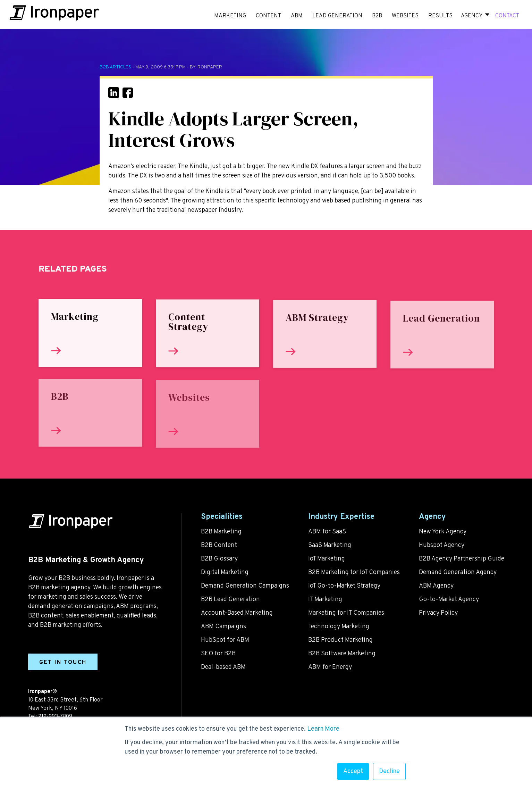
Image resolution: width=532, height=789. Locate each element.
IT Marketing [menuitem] (325, 600)
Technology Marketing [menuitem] (339, 627)
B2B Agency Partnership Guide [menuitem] (462, 559)
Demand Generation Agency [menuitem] (458, 572)
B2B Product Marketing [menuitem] (340, 640)
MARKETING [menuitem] (230, 16)
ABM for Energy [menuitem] (330, 667)
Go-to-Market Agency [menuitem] (449, 600)
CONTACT (507, 16)
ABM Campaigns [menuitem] (223, 627)
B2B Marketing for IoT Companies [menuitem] (354, 572)
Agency (472, 16)
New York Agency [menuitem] (443, 532)
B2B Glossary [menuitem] (219, 559)
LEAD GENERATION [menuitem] (337, 16)
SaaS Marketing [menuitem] (330, 545)
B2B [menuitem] (377, 16)
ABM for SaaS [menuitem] (327, 532)
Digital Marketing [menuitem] (225, 572)
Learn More (323, 729)
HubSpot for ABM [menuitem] (225, 640)
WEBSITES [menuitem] (405, 16)
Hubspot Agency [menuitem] (442, 545)
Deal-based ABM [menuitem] (223, 667)
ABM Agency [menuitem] (436, 586)
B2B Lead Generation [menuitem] (230, 600)
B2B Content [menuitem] (219, 545)
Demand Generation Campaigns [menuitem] (245, 586)
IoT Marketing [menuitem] (327, 559)
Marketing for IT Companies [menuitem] (346, 613)
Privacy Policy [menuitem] (438, 613)
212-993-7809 (55, 717)
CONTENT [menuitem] (268, 16)
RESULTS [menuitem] (440, 16)
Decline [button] (389, 771)
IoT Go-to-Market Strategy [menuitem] (344, 586)
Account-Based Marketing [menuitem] (237, 613)
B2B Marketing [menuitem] (221, 532)
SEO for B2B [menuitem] (218, 654)
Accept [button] (353, 771)
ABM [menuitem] (297, 16)
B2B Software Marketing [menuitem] (342, 654)
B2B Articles (115, 67)
